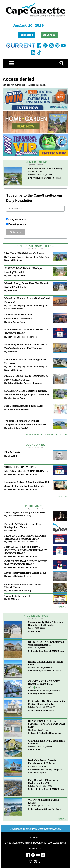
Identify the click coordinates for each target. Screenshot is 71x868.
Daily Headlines (17, 220)
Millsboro (32, 730)
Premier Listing (35, 162)
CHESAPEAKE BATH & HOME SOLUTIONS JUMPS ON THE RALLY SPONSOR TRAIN (25, 550)
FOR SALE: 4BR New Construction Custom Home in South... (47, 703)
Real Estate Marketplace (36, 246)
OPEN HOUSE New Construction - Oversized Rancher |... (47, 643)
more (61, 607)
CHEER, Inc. (13, 456)
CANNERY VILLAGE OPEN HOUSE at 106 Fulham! (44, 683)
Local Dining (35, 445)
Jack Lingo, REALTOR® (42, 710)
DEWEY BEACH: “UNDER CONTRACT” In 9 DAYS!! (19, 316)
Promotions (33, 435)
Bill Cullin (12, 290)
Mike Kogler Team (16, 276)
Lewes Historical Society (19, 516)
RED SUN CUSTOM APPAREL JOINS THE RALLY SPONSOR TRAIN (25, 537)
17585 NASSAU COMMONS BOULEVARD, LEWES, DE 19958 (35, 843)
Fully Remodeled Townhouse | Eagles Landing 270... (44, 782)
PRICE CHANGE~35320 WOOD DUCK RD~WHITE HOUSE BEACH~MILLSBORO (26, 378)
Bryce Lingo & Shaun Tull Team (46, 178)
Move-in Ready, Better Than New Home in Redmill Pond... (46, 624)
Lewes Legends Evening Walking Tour (25, 513)
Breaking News (17, 224)
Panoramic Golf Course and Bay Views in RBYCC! (45, 170)
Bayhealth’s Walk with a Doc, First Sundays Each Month (23, 526)
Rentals (59, 435)
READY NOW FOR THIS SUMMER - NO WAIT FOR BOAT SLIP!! (47, 724)
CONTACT (35, 837)
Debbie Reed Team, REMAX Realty (48, 651)
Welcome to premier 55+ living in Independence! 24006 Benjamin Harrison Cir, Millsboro (26, 423)
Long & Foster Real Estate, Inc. (46, 733)
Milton (31, 687)
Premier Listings (35, 616)
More (61, 496)
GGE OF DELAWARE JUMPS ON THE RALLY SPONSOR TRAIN (26, 563)
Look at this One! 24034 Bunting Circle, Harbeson (25, 361)
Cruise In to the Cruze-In (18, 596)
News (47, 435)
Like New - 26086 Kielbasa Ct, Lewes (24, 253)
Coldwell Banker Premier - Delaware (25, 383)
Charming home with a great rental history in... (47, 742)
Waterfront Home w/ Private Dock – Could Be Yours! (27, 300)
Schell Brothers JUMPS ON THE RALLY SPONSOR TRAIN (26, 331)
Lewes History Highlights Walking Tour (25, 573)
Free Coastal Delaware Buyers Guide (24, 406)
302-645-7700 (35, 849)
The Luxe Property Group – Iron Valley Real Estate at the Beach (27, 258)
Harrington (32, 766)
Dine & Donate (12, 452)
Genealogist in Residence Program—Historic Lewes (24, 586)
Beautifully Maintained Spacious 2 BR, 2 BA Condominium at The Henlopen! (26, 346)
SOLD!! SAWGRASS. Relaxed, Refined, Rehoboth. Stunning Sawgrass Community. (27, 393)
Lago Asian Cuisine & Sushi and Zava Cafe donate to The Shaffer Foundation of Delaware (27, 484)
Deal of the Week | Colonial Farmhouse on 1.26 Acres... (42, 762)
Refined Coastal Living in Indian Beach (45, 663)
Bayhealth (12, 530)
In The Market (35, 506)
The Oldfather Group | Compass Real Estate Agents (45, 771)
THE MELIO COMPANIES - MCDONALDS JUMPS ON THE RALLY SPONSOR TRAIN (26, 469)
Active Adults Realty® (18, 409)
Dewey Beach (34, 668)
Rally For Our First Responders (23, 337)
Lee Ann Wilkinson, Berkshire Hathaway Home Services (44, 692)
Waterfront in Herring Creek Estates (43, 801)
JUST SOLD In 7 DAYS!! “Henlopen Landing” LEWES (24, 270)
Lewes (31, 628)
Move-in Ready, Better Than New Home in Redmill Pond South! (27, 285)
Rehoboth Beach (35, 175)
